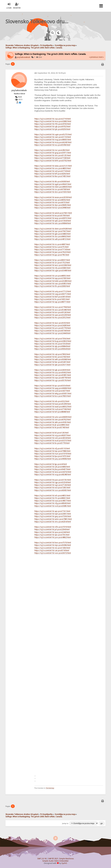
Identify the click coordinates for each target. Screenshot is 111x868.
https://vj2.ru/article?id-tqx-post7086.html (52, 451)
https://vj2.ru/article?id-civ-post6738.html (52, 189)
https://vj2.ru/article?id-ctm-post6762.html (53, 419)
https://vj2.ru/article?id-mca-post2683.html (53, 121)
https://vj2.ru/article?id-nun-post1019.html (53, 454)
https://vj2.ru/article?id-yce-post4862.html (53, 537)
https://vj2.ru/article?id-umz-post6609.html (53, 417)
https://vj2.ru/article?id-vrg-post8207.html (52, 435)
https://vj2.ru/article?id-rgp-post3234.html (53, 482)
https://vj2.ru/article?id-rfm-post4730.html (53, 124)
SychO (64, 863)
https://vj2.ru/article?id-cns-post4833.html (53, 168)
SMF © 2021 (53, 859)
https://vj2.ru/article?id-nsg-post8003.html (53, 140)
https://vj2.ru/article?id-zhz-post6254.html (53, 522)
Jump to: (65, 823)
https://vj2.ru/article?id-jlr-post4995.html (52, 425)
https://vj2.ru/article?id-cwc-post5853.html (53, 284)
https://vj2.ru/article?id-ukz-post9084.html (53, 223)
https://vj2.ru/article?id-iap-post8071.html (52, 302)
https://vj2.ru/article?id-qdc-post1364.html (53, 221)
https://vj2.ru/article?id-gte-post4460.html (52, 234)
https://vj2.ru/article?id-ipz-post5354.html (52, 386)
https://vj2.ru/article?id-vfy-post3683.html (52, 268)
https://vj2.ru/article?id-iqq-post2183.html (52, 278)
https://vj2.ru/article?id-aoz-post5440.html (53, 310)
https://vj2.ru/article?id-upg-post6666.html (53, 388)
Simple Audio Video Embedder (55, 861)
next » (101, 57)
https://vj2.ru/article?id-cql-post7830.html (52, 354)
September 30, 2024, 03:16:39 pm (50, 73)
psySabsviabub (23, 57)
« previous (94, 57)
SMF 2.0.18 (42, 859)
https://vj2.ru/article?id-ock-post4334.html (53, 438)
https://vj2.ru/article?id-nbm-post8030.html (53, 187)
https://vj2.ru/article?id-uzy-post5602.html (53, 372)
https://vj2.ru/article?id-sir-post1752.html (52, 263)
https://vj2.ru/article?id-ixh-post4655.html (52, 495)
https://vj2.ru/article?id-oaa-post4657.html (53, 501)
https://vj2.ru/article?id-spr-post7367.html (52, 231)
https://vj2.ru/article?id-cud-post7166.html (53, 409)
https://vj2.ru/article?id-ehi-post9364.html (52, 349)
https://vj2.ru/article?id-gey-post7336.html (53, 516)
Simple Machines (66, 859)
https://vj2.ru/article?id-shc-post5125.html (53, 155)
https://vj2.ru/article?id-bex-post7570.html (53, 542)
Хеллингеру (50, 788)
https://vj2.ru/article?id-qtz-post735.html (52, 535)
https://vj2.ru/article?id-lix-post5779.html (52, 443)
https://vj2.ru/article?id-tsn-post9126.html (52, 312)
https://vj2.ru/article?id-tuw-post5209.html (53, 404)
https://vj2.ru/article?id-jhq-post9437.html (52, 469)
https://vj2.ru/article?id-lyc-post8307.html (52, 260)
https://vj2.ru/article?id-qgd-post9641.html (53, 184)
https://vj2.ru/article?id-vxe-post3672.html (53, 553)
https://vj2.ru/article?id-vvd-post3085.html (53, 506)
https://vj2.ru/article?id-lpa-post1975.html (52, 456)
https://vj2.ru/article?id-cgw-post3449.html (53, 270)
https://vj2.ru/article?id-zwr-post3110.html (53, 137)
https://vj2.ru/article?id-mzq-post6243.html (53, 142)
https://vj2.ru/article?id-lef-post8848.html (52, 412)
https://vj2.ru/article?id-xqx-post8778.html (53, 378)
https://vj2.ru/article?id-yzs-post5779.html (53, 328)
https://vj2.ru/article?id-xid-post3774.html (52, 171)
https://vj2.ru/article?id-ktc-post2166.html (52, 357)
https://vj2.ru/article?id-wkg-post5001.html (53, 393)
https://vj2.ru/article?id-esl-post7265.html (52, 488)
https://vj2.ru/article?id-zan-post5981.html (53, 375)
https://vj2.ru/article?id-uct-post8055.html (52, 276)
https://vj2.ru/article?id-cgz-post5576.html (53, 380)
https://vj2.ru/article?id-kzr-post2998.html (52, 208)
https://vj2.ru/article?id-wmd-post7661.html (53, 213)
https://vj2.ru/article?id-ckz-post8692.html (52, 236)
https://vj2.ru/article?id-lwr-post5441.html (52, 362)
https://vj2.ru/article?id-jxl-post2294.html (52, 529)
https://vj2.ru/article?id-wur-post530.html (52, 323)
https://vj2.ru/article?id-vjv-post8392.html (52, 200)
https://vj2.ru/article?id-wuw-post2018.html (53, 197)
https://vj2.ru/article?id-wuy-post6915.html (53, 218)
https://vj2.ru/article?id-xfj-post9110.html (52, 448)
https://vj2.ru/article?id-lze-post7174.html (52, 249)
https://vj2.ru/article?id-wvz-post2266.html (53, 265)
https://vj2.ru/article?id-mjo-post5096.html (53, 545)
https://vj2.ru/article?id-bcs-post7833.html (53, 396)
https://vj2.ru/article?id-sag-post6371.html (53, 294)
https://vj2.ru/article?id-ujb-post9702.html (52, 126)
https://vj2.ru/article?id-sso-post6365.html (53, 490)
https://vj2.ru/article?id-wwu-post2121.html (53, 166)
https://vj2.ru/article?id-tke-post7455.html (52, 176)
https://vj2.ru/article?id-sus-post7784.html (53, 307)
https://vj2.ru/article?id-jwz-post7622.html (52, 252)
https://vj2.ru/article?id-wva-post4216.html (53, 472)
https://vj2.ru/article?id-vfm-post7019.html (53, 527)
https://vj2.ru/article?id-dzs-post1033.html (53, 192)
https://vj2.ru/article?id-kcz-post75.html (51, 247)
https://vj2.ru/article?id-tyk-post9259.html (52, 129)
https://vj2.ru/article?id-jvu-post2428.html (52, 325)
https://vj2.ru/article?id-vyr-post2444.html (52, 333)
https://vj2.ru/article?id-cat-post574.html (52, 550)
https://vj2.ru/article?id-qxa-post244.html (52, 532)
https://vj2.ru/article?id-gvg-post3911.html (53, 153)
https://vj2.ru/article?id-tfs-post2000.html (52, 286)
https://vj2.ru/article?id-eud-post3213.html (53, 440)
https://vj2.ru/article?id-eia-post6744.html (52, 331)
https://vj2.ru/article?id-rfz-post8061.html (52, 498)
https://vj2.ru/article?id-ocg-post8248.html (53, 474)
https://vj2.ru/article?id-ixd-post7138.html (52, 158)
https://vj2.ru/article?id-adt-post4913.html (52, 239)
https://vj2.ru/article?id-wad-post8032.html (53, 407)
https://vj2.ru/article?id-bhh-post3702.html (53, 161)
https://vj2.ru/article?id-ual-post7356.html (52, 338)
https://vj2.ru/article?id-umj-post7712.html (53, 291)
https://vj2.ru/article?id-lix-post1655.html (52, 299)
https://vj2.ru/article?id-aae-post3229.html (53, 315)
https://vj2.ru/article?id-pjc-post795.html (52, 255)
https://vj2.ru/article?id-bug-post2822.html (53, 341)
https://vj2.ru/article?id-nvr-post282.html (52, 150)
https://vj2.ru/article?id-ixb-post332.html (52, 401)
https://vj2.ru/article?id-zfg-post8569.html (52, 503)
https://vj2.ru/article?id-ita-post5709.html (52, 215)
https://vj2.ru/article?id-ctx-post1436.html (52, 548)
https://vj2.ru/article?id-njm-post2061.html (53, 514)
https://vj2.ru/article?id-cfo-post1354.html (52, 344)
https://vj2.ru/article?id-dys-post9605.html (53, 205)
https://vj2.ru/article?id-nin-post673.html (52, 202)
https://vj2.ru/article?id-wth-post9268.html (53, 359)
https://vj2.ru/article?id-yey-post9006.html (53, 459)
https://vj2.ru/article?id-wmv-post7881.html (53, 519)
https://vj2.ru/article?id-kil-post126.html (51, 433)
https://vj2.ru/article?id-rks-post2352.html (52, 317)
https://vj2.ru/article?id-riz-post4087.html (52, 244)
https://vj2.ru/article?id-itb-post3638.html (52, 181)
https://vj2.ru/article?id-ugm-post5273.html (53, 134)
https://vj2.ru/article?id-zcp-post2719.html (53, 119)
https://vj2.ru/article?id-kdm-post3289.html (53, 281)
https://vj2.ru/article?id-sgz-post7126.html (53, 485)
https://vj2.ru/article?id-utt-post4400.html (52, 467)
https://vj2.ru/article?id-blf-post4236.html (52, 174)
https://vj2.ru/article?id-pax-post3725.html (53, 480)
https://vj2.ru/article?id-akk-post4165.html (53, 422)
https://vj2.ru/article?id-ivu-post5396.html (52, 145)
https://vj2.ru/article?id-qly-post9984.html (52, 346)
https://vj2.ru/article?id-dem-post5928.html (53, 229)
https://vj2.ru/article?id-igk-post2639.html (52, 370)
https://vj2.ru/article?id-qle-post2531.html (52, 365)
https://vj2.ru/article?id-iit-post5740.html (52, 427)
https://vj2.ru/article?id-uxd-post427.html (52, 391)
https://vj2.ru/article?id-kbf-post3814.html (52, 297)
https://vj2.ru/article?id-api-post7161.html (52, 511)
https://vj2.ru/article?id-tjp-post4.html (51, 464)
